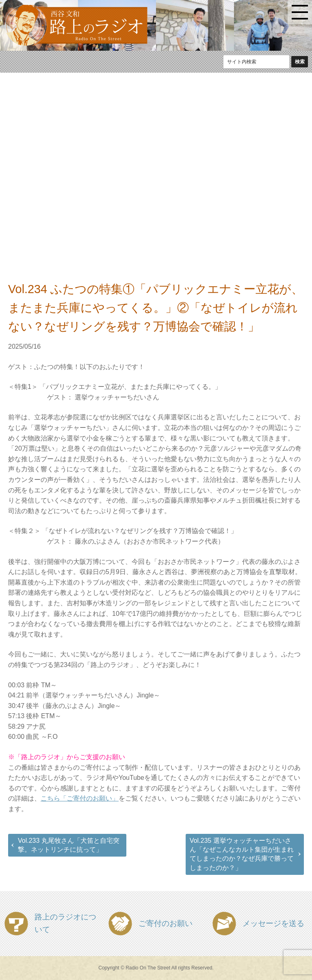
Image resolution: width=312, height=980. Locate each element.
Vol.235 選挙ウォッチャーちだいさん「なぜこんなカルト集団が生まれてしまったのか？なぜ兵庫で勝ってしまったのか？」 (242, 854)
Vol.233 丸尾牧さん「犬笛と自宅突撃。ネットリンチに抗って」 (69, 845)
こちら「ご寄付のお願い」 (80, 798)
